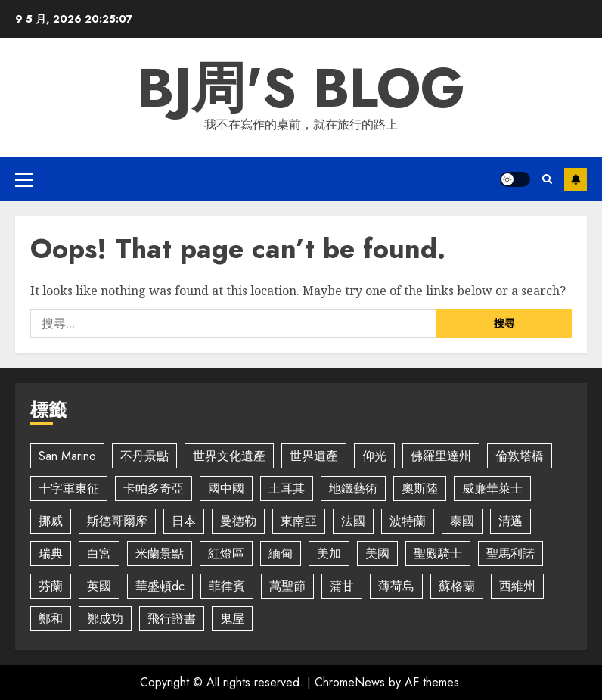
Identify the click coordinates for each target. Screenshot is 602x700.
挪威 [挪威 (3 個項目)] (51, 521)
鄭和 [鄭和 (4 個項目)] (51, 619)
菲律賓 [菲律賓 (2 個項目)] (227, 586)
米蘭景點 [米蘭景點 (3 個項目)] (160, 554)
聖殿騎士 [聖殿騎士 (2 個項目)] (438, 554)
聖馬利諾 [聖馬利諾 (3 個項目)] (510, 554)
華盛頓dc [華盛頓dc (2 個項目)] (160, 586)
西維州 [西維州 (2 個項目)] (517, 586)
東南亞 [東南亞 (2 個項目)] (299, 521)
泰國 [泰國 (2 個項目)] (462, 521)
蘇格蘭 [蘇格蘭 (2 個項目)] (457, 586)
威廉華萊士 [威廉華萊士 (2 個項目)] (492, 488)
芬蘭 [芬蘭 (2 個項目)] (51, 586)
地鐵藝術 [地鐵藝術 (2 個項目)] (353, 488)
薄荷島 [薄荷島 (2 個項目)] (396, 586)
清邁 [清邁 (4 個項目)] (510, 521)
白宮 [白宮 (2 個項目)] (99, 554)
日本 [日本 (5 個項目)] (184, 521)
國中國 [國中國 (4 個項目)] (226, 488)
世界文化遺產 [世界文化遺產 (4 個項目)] (229, 456)
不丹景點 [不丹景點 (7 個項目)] (144, 456)
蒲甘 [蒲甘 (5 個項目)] (342, 586)
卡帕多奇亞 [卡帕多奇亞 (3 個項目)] (154, 488)
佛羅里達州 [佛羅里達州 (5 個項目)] (441, 456)
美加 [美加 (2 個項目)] (329, 554)
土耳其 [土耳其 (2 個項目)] (287, 488)
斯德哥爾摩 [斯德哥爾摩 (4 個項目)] (117, 521)
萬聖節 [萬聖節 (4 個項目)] (287, 586)
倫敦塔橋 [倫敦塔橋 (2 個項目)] (520, 456)
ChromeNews (350, 682)
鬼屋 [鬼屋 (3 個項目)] (232, 619)
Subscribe (576, 179)
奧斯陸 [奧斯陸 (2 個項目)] (420, 488)
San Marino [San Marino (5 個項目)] (67, 456)
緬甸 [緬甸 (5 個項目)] (281, 554)
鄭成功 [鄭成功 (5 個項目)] (105, 619)
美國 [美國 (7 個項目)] (377, 554)
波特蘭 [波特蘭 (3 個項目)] (408, 521)
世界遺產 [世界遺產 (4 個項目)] (314, 456)
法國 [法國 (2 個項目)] (353, 521)
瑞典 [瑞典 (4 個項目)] (51, 554)
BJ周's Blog (301, 88)
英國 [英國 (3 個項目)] (99, 586)
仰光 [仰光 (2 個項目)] (374, 456)
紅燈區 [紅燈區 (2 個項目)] (226, 554)
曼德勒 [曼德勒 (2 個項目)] (238, 521)
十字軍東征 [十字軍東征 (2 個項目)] (69, 488)
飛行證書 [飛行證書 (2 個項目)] (172, 619)
